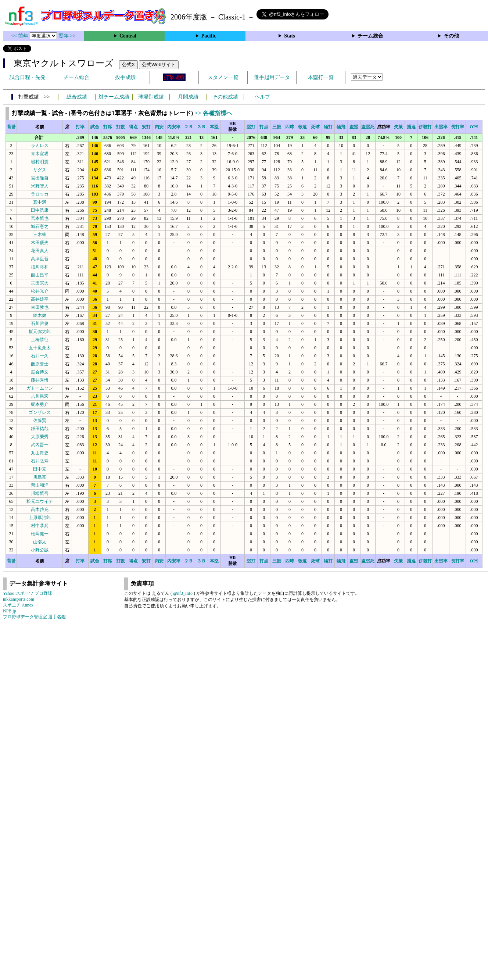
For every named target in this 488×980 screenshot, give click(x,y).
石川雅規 (40, 323)
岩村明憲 (40, 162)
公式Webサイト (159, 65)
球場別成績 (151, 97)
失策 (398, 127)
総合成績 (77, 97)
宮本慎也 (40, 218)
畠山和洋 (40, 485)
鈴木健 (40, 315)
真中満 (40, 202)
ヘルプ (262, 97)
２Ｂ (189, 127)
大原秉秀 (40, 437)
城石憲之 (40, 226)
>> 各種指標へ (213, 113)
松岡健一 (40, 534)
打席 (108, 127)
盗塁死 (368, 127)
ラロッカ (40, 194)
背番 (11, 127)
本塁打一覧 (321, 77)
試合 (95, 127)
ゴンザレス (40, 412)
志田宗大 (40, 283)
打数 (121, 127)
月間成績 (188, 97)
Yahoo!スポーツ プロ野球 (28, 593)
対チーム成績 (114, 97)
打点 (264, 127)
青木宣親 (40, 154)
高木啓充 (40, 509)
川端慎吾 (40, 493)
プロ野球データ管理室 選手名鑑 (34, 617)
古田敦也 (40, 307)
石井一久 (40, 356)
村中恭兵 (40, 526)
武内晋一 (40, 445)
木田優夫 (40, 243)
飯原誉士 (40, 364)
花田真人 (40, 251)
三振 (277, 127)
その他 (451, 36)
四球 (290, 127)
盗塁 (354, 127)
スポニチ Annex (18, 605)
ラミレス (40, 146)
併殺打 (425, 127)
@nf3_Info (183, 593)
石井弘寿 (40, 461)
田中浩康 (40, 210)
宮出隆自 (40, 178)
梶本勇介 (40, 404)
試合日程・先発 (28, 77)
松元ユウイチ (40, 501)
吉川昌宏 (40, 396)
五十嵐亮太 (40, 348)
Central (128, 36)
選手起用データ (272, 77)
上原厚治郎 (40, 518)
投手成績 (125, 77)
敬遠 (302, 127)
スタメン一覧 (223, 77)
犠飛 (341, 127)
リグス (40, 170)
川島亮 (40, 477)
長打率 (457, 127)
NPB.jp (10, 611)
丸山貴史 (40, 453)
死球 (315, 127)
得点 (133, 127)
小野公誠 (40, 550)
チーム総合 (370, 36)
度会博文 (40, 372)
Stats (290, 36)
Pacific (209, 36)
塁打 (251, 127)
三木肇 (40, 235)
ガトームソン (40, 388)
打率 (80, 127)
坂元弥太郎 (40, 332)
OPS (474, 127)
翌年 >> (67, 36)
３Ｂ (201, 127)
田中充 (40, 469)
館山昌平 (40, 275)
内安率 (174, 127)
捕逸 (411, 127)
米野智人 (40, 186)
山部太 (40, 542)
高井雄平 (40, 299)
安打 (146, 127)
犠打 (328, 127)
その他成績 (225, 97)
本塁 (214, 127)
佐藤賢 (40, 421)
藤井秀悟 (40, 380)
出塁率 (441, 127)
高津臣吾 (40, 259)
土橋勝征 (40, 340)
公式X (128, 65)
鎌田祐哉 (40, 429)
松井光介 (40, 291)
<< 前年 (20, 36)
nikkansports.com (19, 599)
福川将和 (40, 267)
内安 (159, 127)
